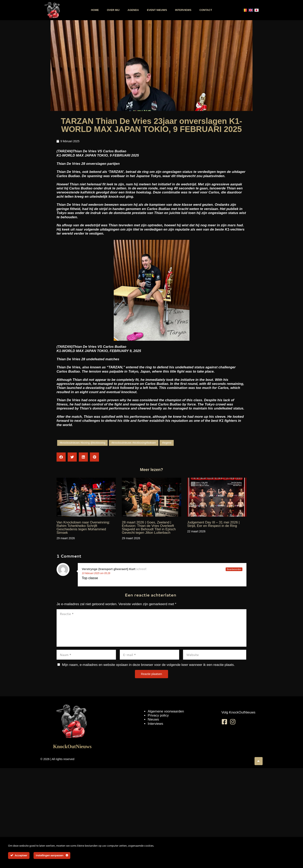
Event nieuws (157, 10)
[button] (61, 457)
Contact (206, 10)
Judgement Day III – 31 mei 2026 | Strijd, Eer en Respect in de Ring (214, 524)
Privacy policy (158, 715)
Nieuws (153, 719)
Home (95, 10)
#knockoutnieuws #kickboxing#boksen (134, 443)
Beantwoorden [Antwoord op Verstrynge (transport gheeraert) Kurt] (234, 569)
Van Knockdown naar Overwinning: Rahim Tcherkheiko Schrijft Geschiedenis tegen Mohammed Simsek (83, 527)
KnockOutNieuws (72, 746)
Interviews (183, 10)
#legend (167, 443)
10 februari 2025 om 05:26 (96, 573)
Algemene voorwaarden (166, 711)
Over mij (113, 10)
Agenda (133, 10)
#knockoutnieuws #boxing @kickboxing (82, 443)
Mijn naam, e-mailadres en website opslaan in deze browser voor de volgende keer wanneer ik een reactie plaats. (148, 665)
